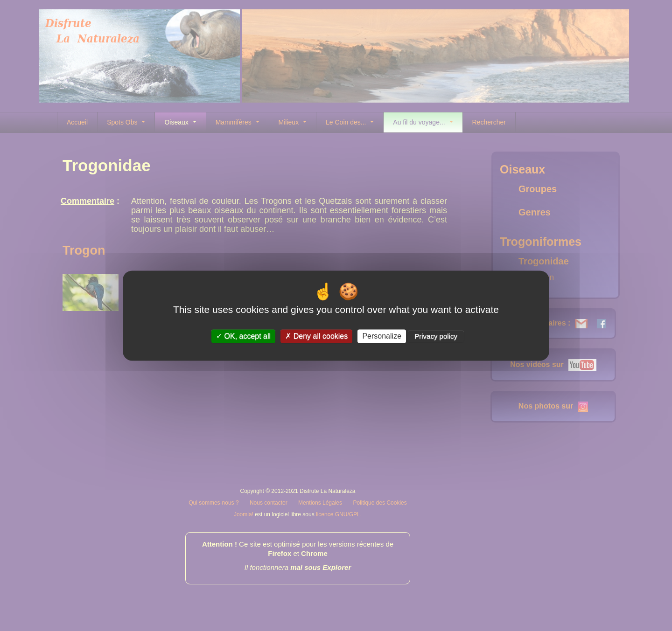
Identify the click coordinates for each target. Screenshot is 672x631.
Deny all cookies (316, 336)
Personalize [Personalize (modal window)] (382, 336)
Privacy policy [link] (436, 336)
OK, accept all (243, 336)
